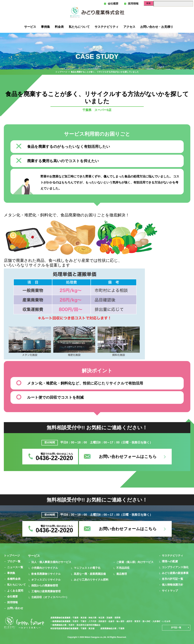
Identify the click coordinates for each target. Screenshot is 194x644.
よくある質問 (15, 591)
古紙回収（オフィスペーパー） (50, 597)
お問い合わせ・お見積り (157, 27)
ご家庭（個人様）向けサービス (135, 562)
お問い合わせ (15, 608)
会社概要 (111, 4)
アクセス (129, 27)
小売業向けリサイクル (45, 568)
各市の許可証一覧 (173, 579)
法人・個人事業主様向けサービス (51, 562)
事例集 (45, 27)
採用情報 (131, 4)
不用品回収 (123, 568)
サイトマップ (170, 591)
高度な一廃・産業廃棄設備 (90, 574)
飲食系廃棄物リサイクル (46, 574)
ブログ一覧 (14, 561)
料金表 (59, 27)
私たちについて (79, 27)
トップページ (61, 72)
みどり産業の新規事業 (175, 573)
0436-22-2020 (54, 458)
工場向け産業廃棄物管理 (46, 591)
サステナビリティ (107, 27)
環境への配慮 (170, 561)
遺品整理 (122, 574)
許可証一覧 (176, 628)
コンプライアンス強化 (175, 567)
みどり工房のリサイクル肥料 (91, 580)
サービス (30, 27)
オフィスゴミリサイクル (46, 580)
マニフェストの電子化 (87, 568)
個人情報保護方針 (173, 585)
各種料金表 (14, 579)
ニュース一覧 (15, 567)
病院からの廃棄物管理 (45, 585)
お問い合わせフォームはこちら (128, 456)
